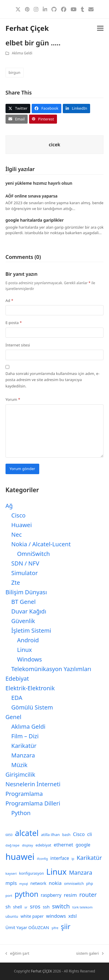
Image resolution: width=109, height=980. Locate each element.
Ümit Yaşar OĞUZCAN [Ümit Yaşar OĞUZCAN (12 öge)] (27, 927)
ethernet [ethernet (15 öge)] (64, 845)
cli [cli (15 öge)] (90, 834)
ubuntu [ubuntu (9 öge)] (12, 916)
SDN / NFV (25, 563)
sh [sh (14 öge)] (8, 907)
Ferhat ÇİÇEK (41, 971)
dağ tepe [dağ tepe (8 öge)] (12, 845)
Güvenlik (23, 621)
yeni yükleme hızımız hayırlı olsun (39, 183)
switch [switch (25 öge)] (61, 906)
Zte (16, 583)
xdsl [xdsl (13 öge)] (73, 916)
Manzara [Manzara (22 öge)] (81, 873)
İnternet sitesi (18, 345)
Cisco (18, 515)
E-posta (14, 323)
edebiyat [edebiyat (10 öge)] (43, 845)
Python (21, 813)
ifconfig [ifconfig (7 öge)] (42, 859)
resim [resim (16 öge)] (70, 895)
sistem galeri (90, 954)
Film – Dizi (25, 736)
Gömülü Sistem (32, 707)
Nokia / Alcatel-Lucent (41, 544)
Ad (9, 300)
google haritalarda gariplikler (35, 220)
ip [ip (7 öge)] (73, 859)
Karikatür (24, 746)
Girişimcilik (20, 774)
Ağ (9, 506)
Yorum (13, 399)
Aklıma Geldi (22, 53)
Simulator (25, 573)
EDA (17, 698)
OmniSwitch (34, 554)
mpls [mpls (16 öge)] (11, 883)
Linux (25, 650)
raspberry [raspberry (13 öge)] (51, 895)
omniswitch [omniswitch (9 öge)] (74, 884)
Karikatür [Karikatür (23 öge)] (89, 858)
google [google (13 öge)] (83, 845)
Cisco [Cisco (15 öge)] (79, 834)
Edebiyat (17, 678)
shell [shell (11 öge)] (18, 907)
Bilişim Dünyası (26, 592)
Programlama (24, 794)
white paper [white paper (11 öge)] (32, 916)
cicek (54, 145)
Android (28, 640)
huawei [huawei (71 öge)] (20, 857)
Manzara (23, 755)
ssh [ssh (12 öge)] (46, 907)
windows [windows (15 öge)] (56, 916)
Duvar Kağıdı (29, 611)
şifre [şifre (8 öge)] (55, 928)
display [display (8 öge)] (27, 845)
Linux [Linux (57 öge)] (56, 872)
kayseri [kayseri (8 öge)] (11, 873)
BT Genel (24, 602)
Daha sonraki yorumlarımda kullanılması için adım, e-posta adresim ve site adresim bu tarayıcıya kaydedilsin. (53, 380)
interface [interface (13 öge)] (60, 858)
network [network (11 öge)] (38, 883)
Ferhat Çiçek (27, 28)
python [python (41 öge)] (26, 894)
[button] (100, 28)
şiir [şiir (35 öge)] (66, 926)
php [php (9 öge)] (90, 884)
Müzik (19, 765)
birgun (15, 72)
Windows (30, 659)
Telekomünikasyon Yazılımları (51, 669)
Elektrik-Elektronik (30, 688)
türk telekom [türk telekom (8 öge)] (83, 907)
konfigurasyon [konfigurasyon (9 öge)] (32, 873)
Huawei (22, 525)
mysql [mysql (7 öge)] (24, 884)
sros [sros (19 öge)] (35, 906)
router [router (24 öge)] (88, 894)
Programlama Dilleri (33, 803)
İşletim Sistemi (31, 630)
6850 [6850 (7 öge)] (9, 835)
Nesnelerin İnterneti (33, 784)
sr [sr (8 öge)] (26, 907)
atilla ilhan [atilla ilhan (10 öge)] (50, 835)
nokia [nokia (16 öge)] (55, 883)
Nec (17, 535)
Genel (14, 717)
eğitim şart (17, 954)
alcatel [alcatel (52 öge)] (27, 833)
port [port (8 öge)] (9, 895)
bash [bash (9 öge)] (66, 835)
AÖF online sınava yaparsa (32, 196)
